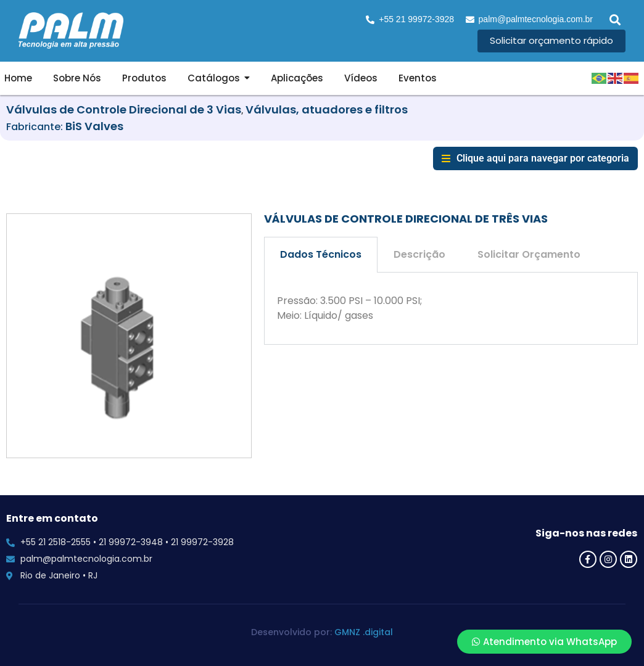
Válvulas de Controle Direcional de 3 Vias (124, 109)
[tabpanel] (451, 309)
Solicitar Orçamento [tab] (529, 254)
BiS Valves (94, 126)
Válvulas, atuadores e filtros (327, 109)
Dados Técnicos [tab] (321, 254)
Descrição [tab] (419, 254)
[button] (615, 19)
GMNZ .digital (364, 632)
